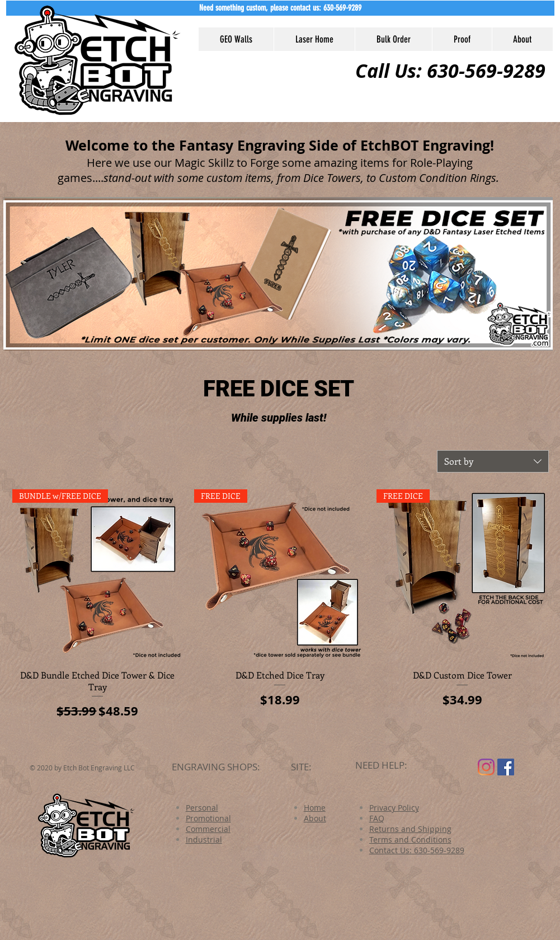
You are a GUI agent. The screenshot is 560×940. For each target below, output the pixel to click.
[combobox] (493, 461)
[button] (280, 8)
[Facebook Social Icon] (506, 767)
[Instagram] (486, 767)
